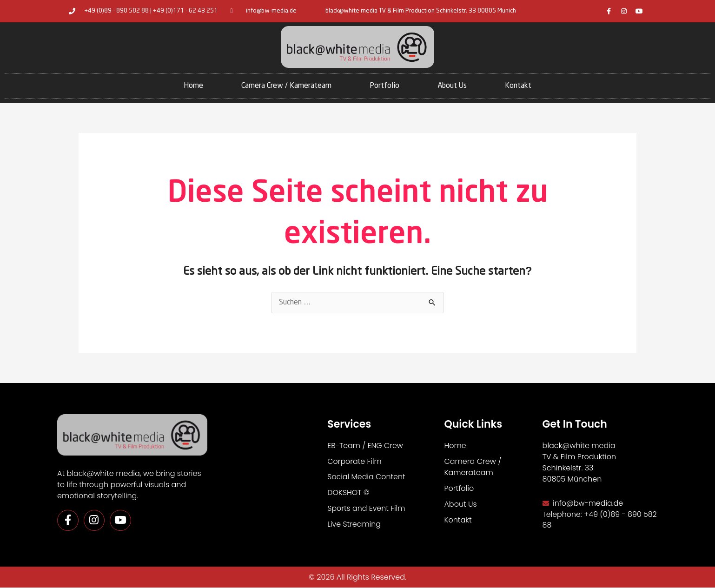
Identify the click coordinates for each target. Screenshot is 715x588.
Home (193, 86)
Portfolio (384, 86)
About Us (452, 86)
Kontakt (518, 86)
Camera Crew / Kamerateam (286, 86)
